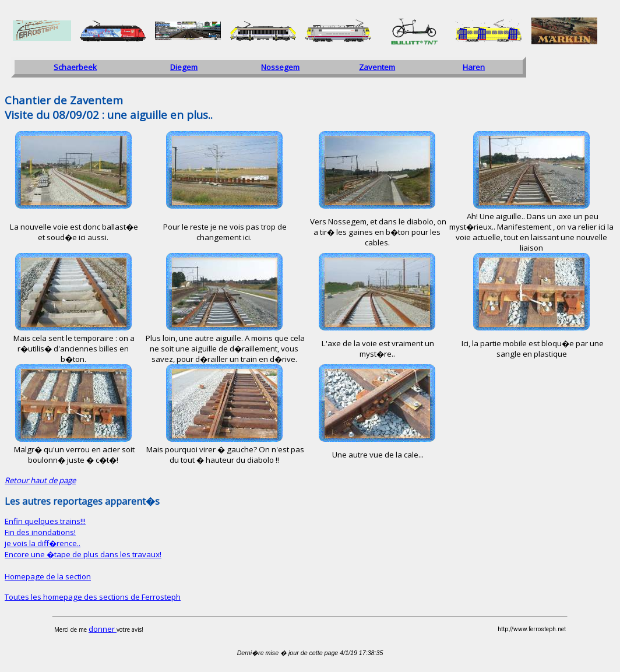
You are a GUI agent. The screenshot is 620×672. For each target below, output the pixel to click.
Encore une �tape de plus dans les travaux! (83, 554)
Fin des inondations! (40, 532)
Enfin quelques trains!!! (45, 521)
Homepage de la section (48, 576)
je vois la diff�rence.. (43, 543)
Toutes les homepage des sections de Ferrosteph (93, 597)
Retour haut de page (40, 480)
